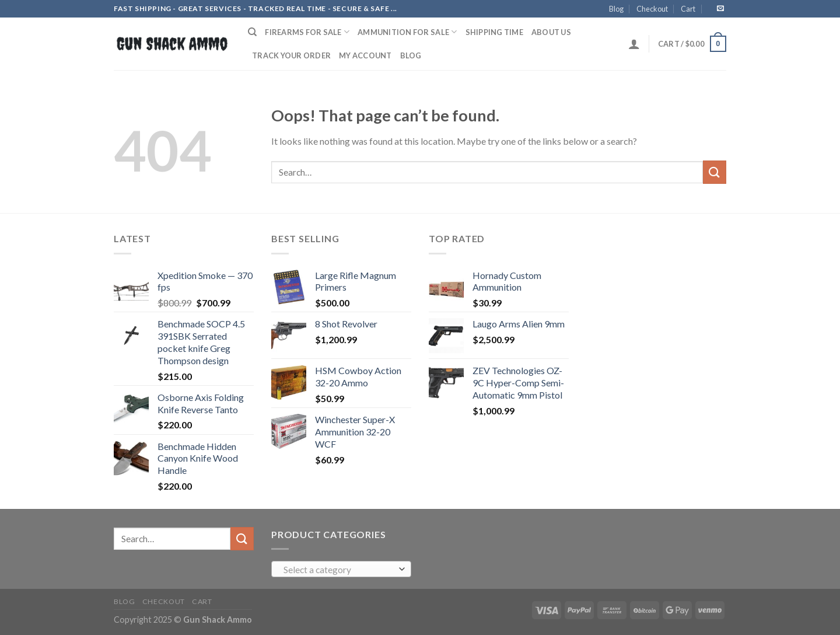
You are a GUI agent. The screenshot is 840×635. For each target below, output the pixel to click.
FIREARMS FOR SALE (307, 32)
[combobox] (341, 569)
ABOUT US (551, 32)
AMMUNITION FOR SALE (407, 32)
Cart (688, 9)
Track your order (291, 55)
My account (365, 55)
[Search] (252, 32)
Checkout (652, 9)
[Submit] (715, 172)
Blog (616, 9)
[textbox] (339, 570)
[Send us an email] (720, 9)
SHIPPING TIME (494, 32)
